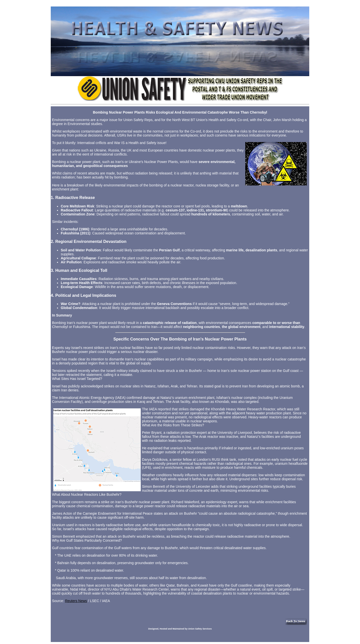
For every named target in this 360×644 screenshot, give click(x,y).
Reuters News (76, 601)
